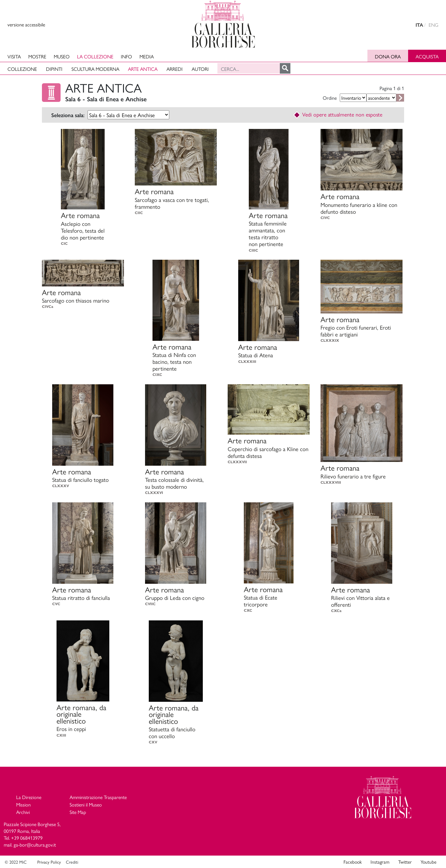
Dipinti (54, 69)
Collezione (22, 69)
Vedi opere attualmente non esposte (338, 114)
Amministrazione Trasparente (98, 797)
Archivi (23, 812)
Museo (62, 56)
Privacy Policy (49, 862)
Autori (200, 69)
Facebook (353, 862)
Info (126, 56)
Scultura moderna (95, 69)
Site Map (78, 812)
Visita (14, 56)
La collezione (95, 56)
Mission (23, 804)
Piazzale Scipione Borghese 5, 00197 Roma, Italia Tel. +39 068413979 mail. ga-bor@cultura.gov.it (32, 834)
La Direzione (29, 797)
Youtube (428, 862)
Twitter (405, 862)
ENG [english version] (434, 25)
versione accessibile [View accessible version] (26, 24)
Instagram (380, 862)
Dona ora (388, 56)
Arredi (175, 69)
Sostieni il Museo (86, 804)
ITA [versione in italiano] (419, 25)
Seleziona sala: (68, 115)
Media (147, 56)
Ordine (330, 98)
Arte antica (143, 69)
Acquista (427, 56)
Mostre (37, 56)
